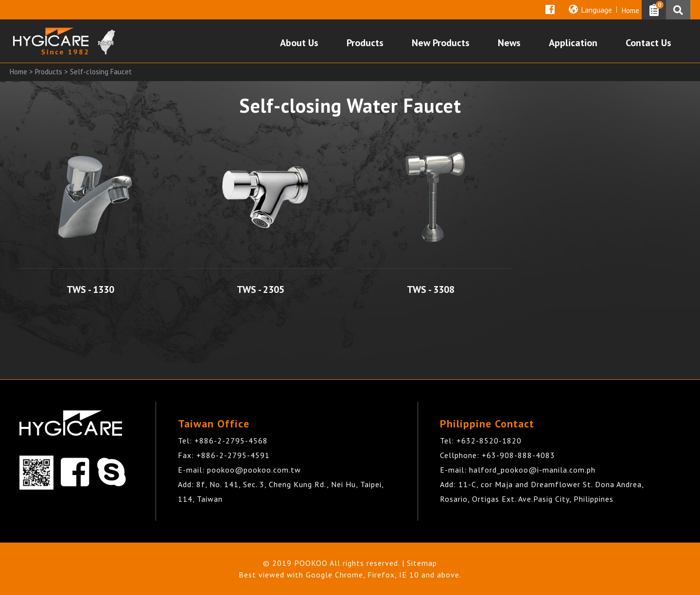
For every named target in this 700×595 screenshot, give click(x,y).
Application (573, 43)
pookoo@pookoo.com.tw (254, 470)
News (509, 43)
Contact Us (648, 43)
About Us (299, 43)
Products (365, 43)
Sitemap (422, 563)
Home (630, 10)
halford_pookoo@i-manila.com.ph (532, 470)
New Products (441, 43)
